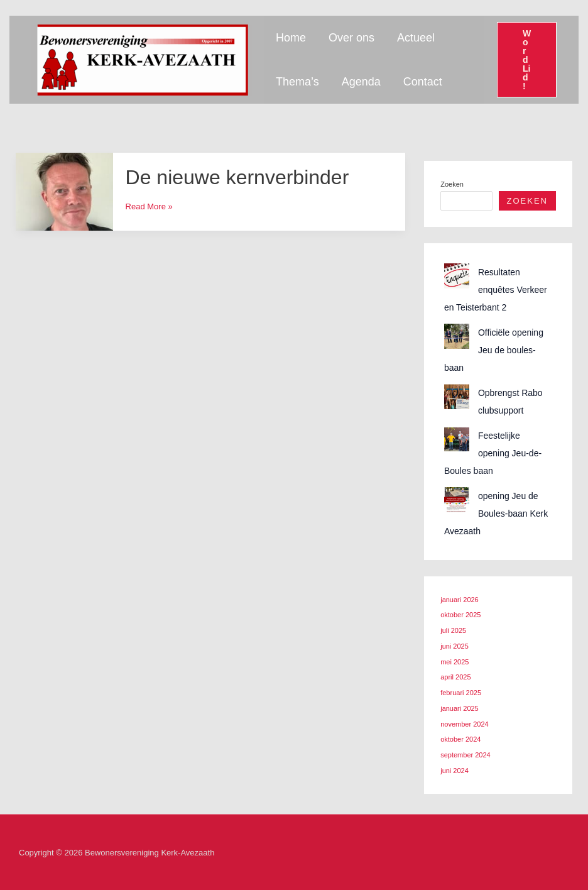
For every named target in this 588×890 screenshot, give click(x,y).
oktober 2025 (460, 615)
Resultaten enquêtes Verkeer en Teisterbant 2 (496, 290)
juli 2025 (453, 630)
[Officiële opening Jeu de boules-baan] (457, 336)
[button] (527, 60)
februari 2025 (461, 693)
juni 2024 (455, 771)
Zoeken (452, 184)
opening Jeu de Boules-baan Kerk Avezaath (496, 514)
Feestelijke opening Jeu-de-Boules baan (493, 453)
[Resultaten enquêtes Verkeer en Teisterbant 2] (457, 276)
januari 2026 (460, 600)
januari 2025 (460, 708)
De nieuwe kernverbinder (237, 177)
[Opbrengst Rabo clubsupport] (457, 397)
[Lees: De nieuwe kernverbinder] (64, 191)
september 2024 (465, 755)
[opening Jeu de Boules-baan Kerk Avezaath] (457, 500)
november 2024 (464, 724)
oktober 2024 (460, 739)
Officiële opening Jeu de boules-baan (494, 350)
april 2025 (455, 677)
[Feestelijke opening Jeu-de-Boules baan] (457, 439)
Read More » (149, 206)
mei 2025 (455, 662)
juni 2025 (455, 646)
